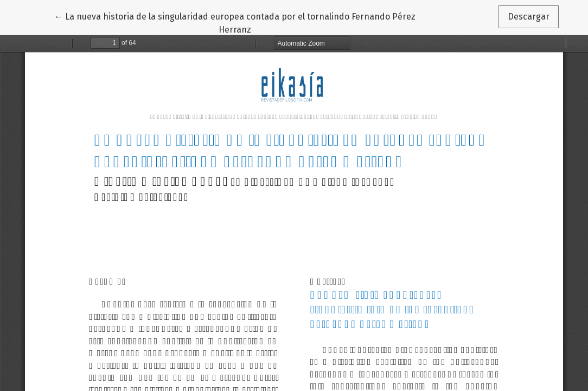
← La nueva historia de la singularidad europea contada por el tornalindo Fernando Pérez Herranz (235, 22)
